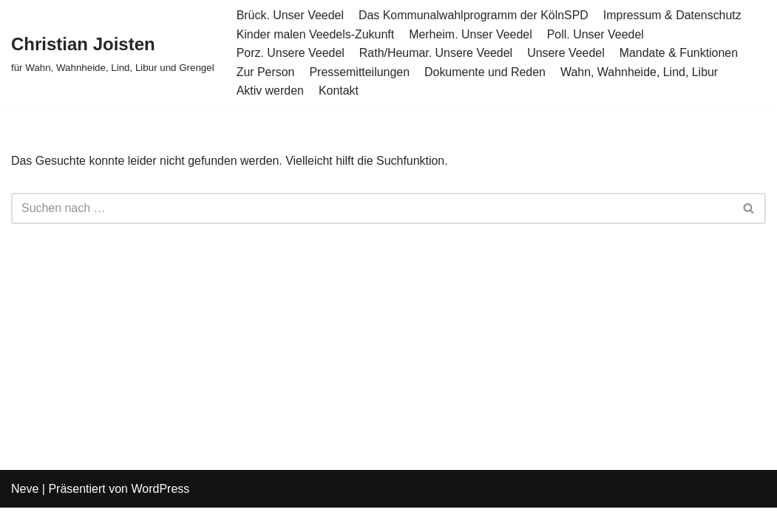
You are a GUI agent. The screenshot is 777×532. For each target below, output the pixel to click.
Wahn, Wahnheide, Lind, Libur (640, 72)
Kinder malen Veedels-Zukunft (316, 34)
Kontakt (339, 91)
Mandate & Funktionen (680, 53)
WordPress (160, 513)
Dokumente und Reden (486, 72)
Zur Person (266, 72)
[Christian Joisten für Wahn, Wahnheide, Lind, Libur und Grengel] (113, 53)
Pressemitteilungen (360, 72)
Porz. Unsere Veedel (291, 53)
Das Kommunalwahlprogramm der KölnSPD (475, 15)
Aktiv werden (271, 91)
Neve (25, 513)
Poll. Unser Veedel (597, 34)
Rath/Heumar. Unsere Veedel (436, 53)
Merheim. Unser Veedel (471, 34)
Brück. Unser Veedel (291, 15)
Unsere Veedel (567, 53)
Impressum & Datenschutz (674, 15)
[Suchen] (372, 208)
